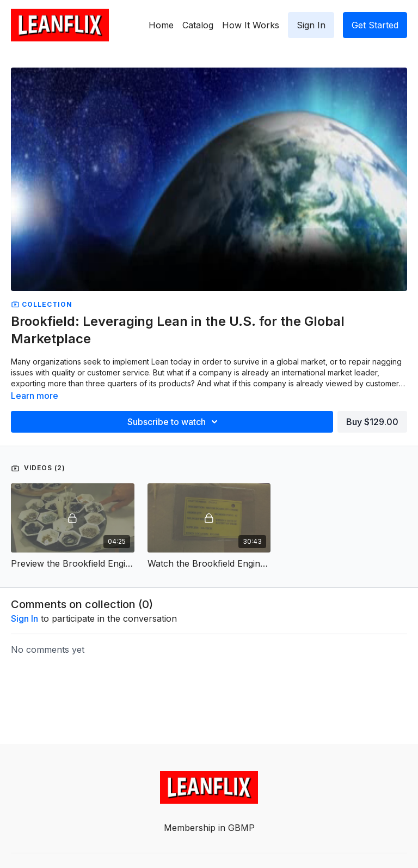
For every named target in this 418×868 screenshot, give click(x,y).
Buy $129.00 (372, 422)
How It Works (251, 25)
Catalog (198, 25)
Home (161, 25)
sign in (24, 618)
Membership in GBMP (209, 828)
